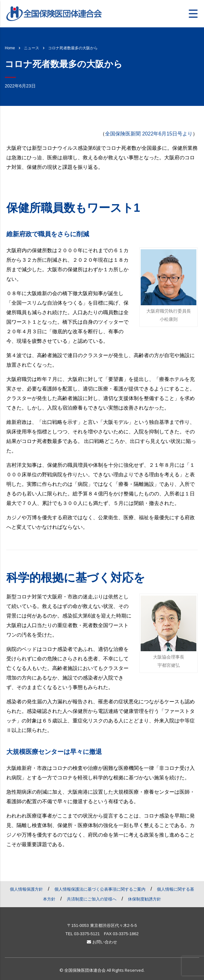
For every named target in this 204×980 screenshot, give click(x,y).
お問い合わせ (102, 942)
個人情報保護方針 (26, 889)
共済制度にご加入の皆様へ (92, 899)
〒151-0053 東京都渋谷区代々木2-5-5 (102, 925)
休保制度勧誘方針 (144, 899)
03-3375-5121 (87, 934)
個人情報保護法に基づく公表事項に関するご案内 (100, 889)
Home (10, 48)
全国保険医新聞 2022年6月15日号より (149, 134)
